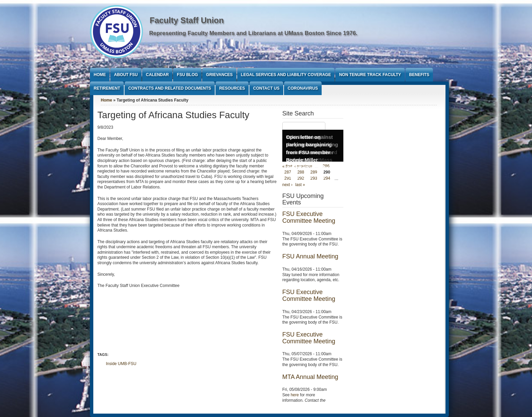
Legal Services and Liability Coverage (286, 75)
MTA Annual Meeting (310, 377)
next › (287, 185)
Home (100, 75)
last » (300, 185)
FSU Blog (187, 75)
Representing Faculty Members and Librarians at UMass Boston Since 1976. (253, 33)
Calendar (157, 75)
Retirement (107, 88)
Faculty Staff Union (187, 20)
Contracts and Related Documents (170, 88)
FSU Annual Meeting (310, 256)
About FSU (126, 75)
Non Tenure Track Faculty (370, 75)
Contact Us (266, 88)
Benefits (419, 75)
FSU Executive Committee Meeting (309, 217)
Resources (232, 88)
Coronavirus (303, 88)
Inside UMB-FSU (121, 364)
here (295, 395)
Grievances (219, 75)
